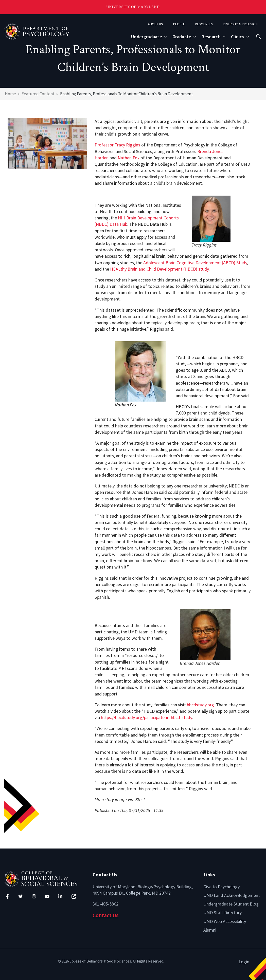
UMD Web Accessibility (225, 921)
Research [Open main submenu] (211, 37)
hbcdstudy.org (200, 705)
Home (10, 94)
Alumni (210, 930)
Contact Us (105, 915)
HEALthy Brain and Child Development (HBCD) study (159, 269)
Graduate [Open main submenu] (182, 37)
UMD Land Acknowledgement (232, 895)
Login (244, 962)
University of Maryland (133, 7)
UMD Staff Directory (223, 912)
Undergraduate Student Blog (231, 904)
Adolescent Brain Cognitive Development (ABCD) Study (195, 263)
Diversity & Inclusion (241, 24)
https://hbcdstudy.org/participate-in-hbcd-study (146, 717)
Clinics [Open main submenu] (238, 37)
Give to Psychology (221, 887)
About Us (155, 24)
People (179, 24)
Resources (204, 24)
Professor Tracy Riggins (117, 145)
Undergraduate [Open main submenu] (147, 37)
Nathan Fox (129, 158)
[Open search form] (259, 37)
